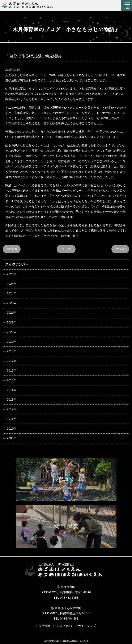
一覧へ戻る (66, 249)
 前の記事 (12, 249)
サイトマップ (87, 626)
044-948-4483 (69, 619)
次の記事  (120, 249)
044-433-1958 (69, 598)
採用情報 (44, 626)
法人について (64, 626)
